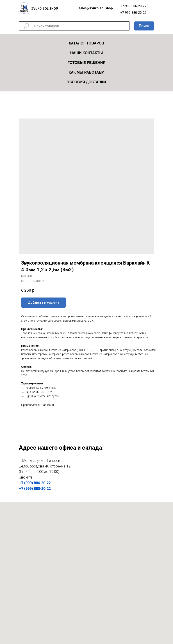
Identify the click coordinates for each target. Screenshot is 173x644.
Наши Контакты (87, 53)
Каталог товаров (87, 43)
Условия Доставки (86, 82)
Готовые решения (86, 63)
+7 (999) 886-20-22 (35, 483)
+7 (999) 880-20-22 (35, 489)
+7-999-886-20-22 (133, 6)
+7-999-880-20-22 (133, 13)
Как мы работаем (86, 72)
